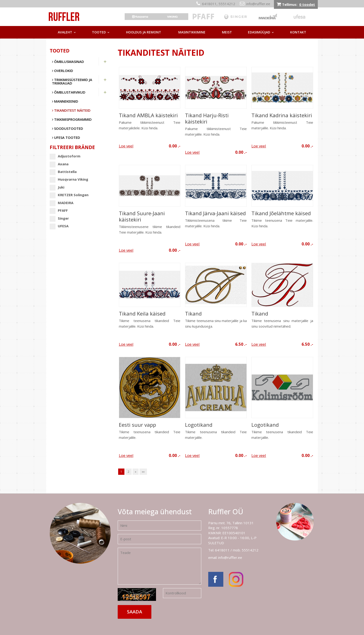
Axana (59, 164)
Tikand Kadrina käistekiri (282, 115)
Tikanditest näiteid (71, 110)
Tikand (193, 314)
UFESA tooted (66, 137)
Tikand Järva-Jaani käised (215, 213)
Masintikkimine (192, 32)
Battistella (63, 172)
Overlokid (63, 71)
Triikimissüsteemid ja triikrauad (72, 81)
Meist (227, 32)
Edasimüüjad (259, 32)
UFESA (59, 226)
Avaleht (65, 32)
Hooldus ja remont (144, 32)
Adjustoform (65, 156)
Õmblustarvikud (69, 92)
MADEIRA (62, 203)
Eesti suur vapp (137, 425)
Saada (135, 612)
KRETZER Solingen (69, 195)
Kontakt (298, 32)
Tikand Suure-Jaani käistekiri (142, 216)
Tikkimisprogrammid (72, 119)
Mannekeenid (65, 101)
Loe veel (126, 146)
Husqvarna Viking (69, 179)
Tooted (99, 32)
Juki (57, 187)
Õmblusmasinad (68, 62)
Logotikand (199, 425)
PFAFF (59, 210)
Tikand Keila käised (142, 314)
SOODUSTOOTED (68, 128)
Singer (59, 218)
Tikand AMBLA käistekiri (148, 115)
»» (143, 472)
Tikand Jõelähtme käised (281, 213)
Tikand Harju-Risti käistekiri (207, 118)
